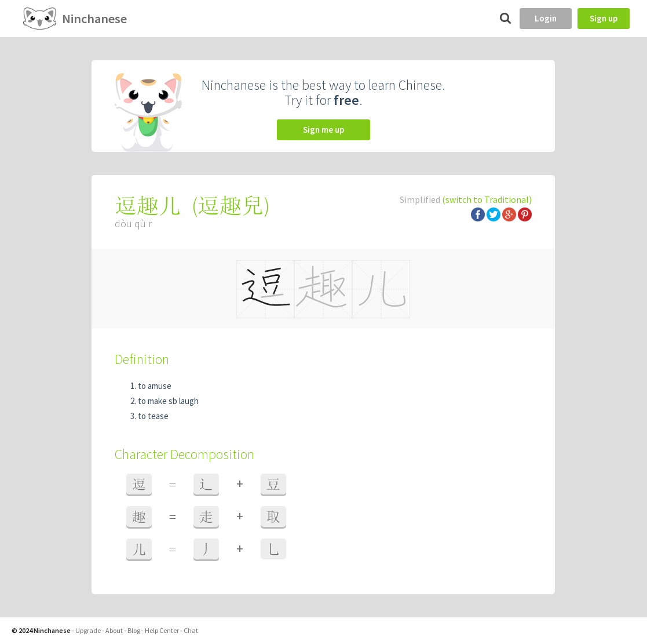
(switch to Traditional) (487, 199)
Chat (191, 630)
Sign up (604, 18)
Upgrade (88, 630)
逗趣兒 (231, 205)
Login (546, 18)
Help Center (162, 630)
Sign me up (323, 130)
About (114, 630)
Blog (134, 630)
